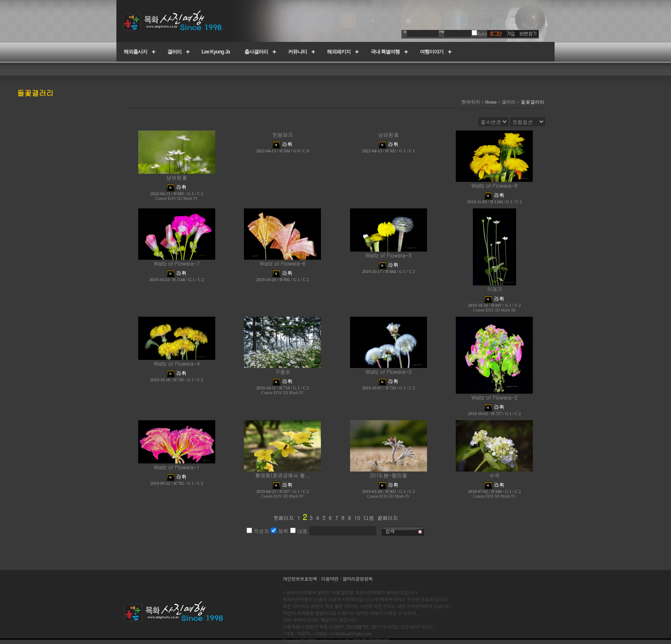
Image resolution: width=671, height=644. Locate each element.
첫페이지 (283, 518)
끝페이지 (388, 518)
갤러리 (174, 52)
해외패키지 (339, 52)
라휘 (181, 187)
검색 (390, 531)
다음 (369, 518)
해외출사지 (135, 52)
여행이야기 (432, 52)
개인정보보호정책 (300, 579)
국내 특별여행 (385, 52)
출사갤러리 (256, 52)
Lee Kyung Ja (216, 52)
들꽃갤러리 (533, 102)
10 (357, 518)
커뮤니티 (297, 52)
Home (491, 102)
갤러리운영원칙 (357, 579)
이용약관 (330, 579)
